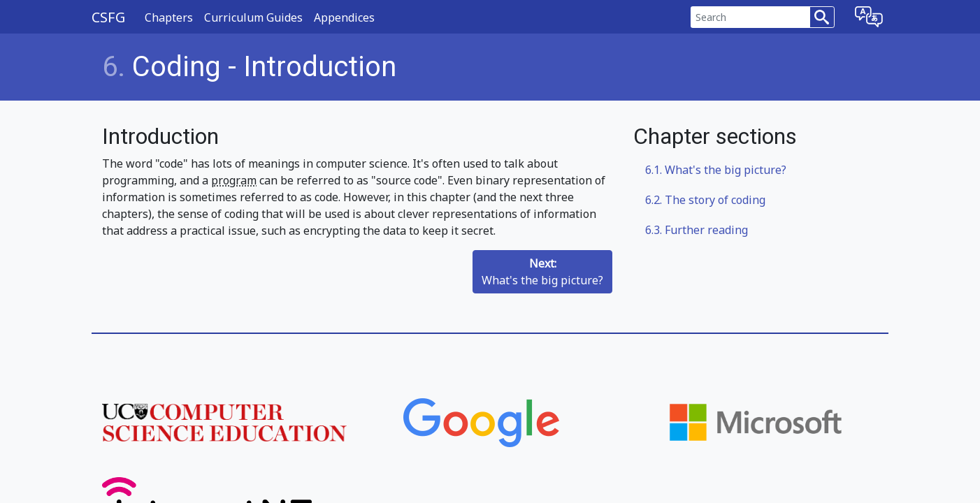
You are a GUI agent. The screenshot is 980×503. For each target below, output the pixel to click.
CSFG (108, 17)
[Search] (750, 17)
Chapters (169, 17)
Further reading (697, 230)
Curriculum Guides (253, 17)
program (234, 180)
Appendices (344, 17)
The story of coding (705, 200)
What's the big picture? (542, 272)
